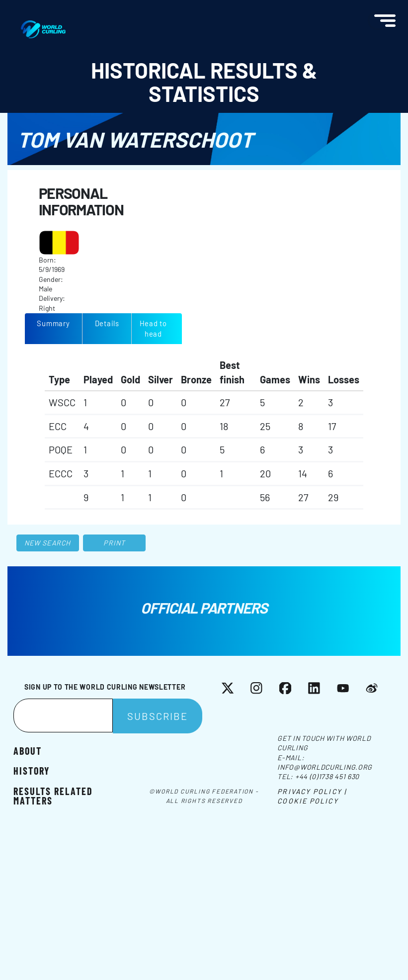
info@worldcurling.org (325, 767)
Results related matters (53, 796)
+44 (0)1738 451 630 (327, 776)
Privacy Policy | (312, 791)
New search (47, 543)
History (32, 770)
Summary (53, 323)
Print (114, 543)
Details (107, 323)
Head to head (153, 328)
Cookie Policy (308, 801)
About (28, 750)
